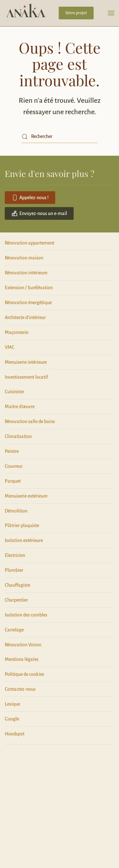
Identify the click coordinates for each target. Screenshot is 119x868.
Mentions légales (22, 659)
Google (12, 719)
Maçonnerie (17, 332)
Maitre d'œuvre (20, 407)
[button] (111, 13)
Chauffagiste (17, 585)
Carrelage (14, 630)
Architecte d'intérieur (25, 317)
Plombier (14, 570)
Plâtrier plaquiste (22, 525)
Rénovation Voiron (23, 645)
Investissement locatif (26, 377)
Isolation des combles (26, 615)
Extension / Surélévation (29, 288)
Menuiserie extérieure (26, 496)
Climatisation (18, 436)
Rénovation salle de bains (30, 421)
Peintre (12, 451)
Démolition (16, 511)
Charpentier (16, 600)
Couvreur (14, 466)
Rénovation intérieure (26, 273)
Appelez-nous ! (30, 198)
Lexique (12, 704)
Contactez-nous (20, 689)
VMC (10, 347)
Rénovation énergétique (28, 303)
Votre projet (76, 13)
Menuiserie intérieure (26, 362)
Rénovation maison (24, 258)
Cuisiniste (14, 392)
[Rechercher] (60, 137)
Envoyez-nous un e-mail (39, 213)
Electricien (15, 555)
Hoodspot (15, 734)
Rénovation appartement (30, 243)
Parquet (13, 481)
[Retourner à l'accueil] (26, 13)
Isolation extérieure (24, 540)
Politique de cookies (24, 674)
